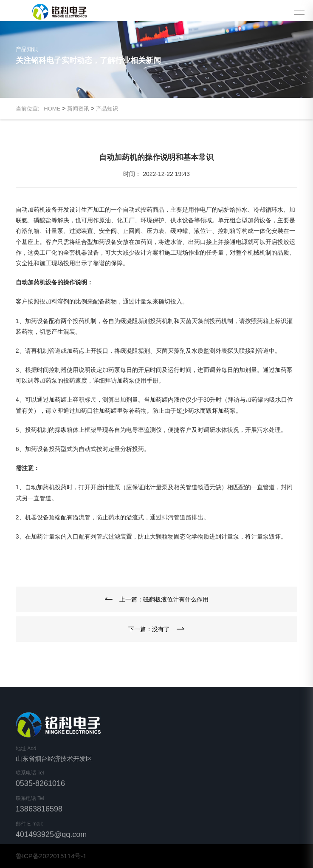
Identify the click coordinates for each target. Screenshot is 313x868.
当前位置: (30, 109)
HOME (52, 109)
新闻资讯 (78, 109)
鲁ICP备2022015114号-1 (51, 856)
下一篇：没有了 (149, 629)
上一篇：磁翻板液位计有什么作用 (164, 599)
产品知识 (107, 109)
